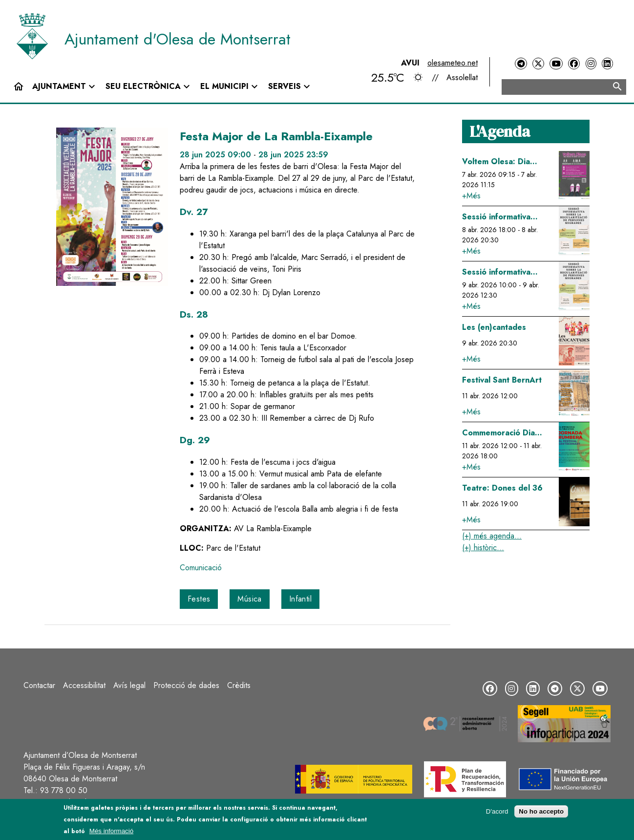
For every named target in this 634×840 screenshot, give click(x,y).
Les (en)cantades (494, 327)
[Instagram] (591, 64)
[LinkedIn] (607, 64)
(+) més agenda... (492, 536)
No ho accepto (541, 811)
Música (249, 599)
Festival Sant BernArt (502, 380)
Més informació (111, 831)
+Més (471, 196)
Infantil (300, 599)
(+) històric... (483, 548)
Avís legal (129, 685)
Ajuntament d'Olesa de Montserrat (178, 39)
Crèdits (239, 685)
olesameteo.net (453, 63)
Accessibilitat (84, 685)
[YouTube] (556, 64)
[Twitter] (538, 64)
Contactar (39, 685)
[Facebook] (574, 64)
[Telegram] (521, 64)
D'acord (497, 811)
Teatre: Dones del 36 (502, 488)
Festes (199, 599)
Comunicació (201, 568)
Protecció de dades (186, 685)
